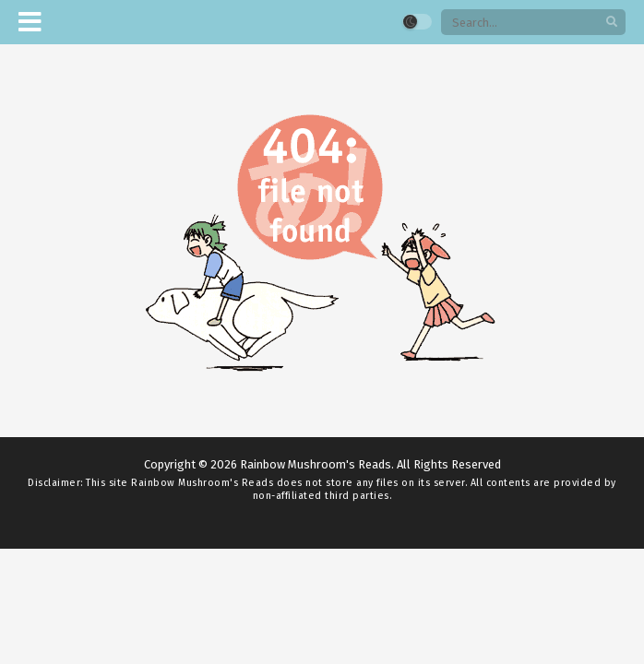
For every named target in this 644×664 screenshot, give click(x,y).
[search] (612, 23)
